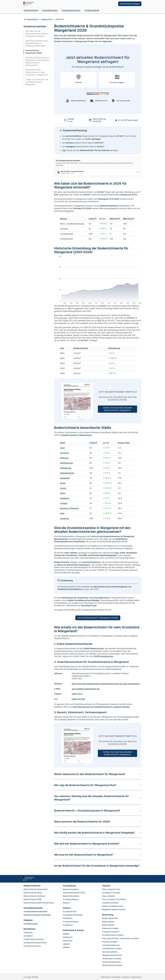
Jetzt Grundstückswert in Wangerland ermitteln (98, 618)
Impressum (126, 977)
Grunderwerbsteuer (71, 922)
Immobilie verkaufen (110, 903)
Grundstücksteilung (71, 899)
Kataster (66, 934)
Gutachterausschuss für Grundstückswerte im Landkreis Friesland (101, 707)
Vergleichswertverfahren (112, 955)
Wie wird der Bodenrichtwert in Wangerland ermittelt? (98, 844)
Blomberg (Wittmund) (69, 508)
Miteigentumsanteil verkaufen (114, 909)
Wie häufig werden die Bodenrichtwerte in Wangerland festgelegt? (98, 833)
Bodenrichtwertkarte (71, 896)
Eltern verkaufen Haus (111, 889)
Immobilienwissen (50, 10)
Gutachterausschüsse (71, 10)
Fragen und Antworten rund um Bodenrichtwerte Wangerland (37, 82)
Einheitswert (68, 918)
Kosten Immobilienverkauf (113, 906)
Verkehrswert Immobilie (112, 959)
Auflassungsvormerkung (33, 939)
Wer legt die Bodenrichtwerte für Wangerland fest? (98, 785)
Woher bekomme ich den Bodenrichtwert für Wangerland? (98, 774)
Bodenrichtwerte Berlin (33, 893)
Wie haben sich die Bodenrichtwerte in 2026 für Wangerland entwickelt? (37, 34)
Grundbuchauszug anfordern (35, 943)
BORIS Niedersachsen (104, 656)
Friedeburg (65, 498)
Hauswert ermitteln (110, 942)
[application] (98, 280)
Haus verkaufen (109, 896)
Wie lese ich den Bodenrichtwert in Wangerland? (98, 855)
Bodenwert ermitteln (110, 928)
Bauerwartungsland (71, 889)
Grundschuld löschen (32, 946)
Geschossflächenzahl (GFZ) (74, 893)
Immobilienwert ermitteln (112, 948)
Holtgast (64, 503)
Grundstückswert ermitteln (113, 935)
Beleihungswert (108, 922)
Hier (64, 150)
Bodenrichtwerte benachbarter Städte (34, 52)
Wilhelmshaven (67, 463)
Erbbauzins (28, 933)
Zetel (62, 513)
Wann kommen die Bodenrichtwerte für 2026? (98, 822)
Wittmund (64, 458)
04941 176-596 (78, 699)
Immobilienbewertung (111, 945)
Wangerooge (66, 468)
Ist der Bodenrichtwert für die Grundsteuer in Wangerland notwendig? (98, 866)
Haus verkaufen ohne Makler (114, 899)
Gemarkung (68, 941)
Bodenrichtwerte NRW (33, 899)
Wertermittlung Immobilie (112, 965)
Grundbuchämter (92, 10)
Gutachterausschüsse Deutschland (37, 915)
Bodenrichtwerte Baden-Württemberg (39, 903)
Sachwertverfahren (110, 952)
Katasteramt (68, 937)
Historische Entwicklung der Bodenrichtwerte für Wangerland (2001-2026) (37, 43)
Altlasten (66, 947)
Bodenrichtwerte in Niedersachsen (77, 435)
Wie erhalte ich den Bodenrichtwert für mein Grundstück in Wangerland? (37, 72)
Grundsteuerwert (70, 912)
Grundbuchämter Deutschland (35, 912)
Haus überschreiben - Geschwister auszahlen (121, 938)
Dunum (63, 488)
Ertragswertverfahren (111, 932)
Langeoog (64, 518)
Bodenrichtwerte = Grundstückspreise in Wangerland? (98, 811)
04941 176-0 (77, 694)
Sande (63, 483)
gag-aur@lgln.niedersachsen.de (86, 689)
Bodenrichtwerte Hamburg (34, 896)
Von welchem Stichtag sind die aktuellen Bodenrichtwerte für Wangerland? (98, 798)
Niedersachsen (47, 19)
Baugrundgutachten (110, 918)
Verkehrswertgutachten (112, 962)
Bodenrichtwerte (31, 10)
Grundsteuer (68, 925)
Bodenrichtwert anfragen (130, 4)
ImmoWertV (28, 936)
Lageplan (66, 944)
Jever (62, 448)
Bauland (66, 903)
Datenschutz (136, 977)
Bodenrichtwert (108, 925)
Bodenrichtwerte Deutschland (35, 889)
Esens (63, 493)
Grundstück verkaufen (111, 893)
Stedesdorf (65, 478)
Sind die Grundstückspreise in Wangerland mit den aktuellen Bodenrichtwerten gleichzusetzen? (37, 61)
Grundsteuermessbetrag (73, 915)
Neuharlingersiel (67, 473)
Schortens (64, 453)
